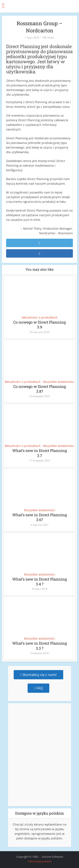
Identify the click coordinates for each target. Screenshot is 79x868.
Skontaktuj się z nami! (39, 675)
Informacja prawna (40, 861)
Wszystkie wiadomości (59, 382)
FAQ (38, 688)
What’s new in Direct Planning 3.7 (39, 453)
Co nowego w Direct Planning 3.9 (39, 325)
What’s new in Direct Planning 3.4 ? (39, 582)
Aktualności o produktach (40, 317)
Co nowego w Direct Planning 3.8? (39, 389)
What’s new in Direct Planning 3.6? (39, 517)
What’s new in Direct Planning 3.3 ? (39, 646)
